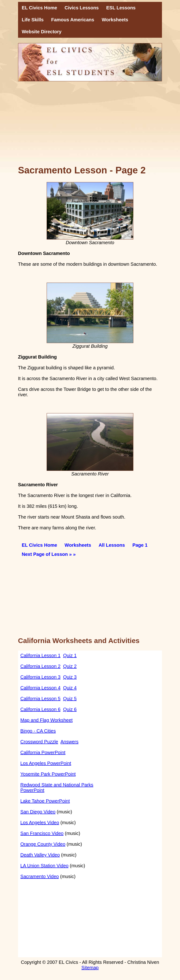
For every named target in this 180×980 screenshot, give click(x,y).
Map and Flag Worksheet (47, 720)
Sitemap (90, 968)
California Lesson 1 (40, 655)
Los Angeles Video (40, 823)
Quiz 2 (70, 666)
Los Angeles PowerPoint (46, 763)
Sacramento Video (40, 876)
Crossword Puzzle (39, 742)
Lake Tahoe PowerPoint (45, 801)
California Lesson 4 (40, 688)
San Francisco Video (42, 833)
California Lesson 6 (40, 709)
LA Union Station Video (44, 866)
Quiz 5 (70, 699)
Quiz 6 (70, 709)
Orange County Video (43, 844)
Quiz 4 (70, 688)
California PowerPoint (43, 752)
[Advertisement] (90, 126)
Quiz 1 (70, 655)
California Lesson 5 (40, 699)
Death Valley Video (40, 855)
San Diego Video (38, 812)
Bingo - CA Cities (38, 731)
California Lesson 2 (40, 666)
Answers (69, 742)
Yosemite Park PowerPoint (48, 774)
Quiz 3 (70, 677)
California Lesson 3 (40, 677)
